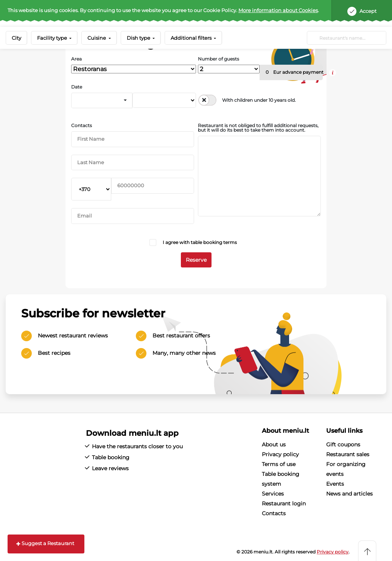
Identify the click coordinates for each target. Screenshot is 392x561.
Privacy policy (280, 454)
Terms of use (279, 464)
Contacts (82, 126)
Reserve (196, 260)
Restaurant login (284, 504)
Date (77, 87)
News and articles (349, 494)
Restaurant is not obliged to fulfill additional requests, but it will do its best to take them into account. (258, 128)
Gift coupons (343, 444)
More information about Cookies (278, 10)
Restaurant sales (348, 454)
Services (273, 494)
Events (335, 484)
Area (76, 59)
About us (274, 444)
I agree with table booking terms (200, 242)
